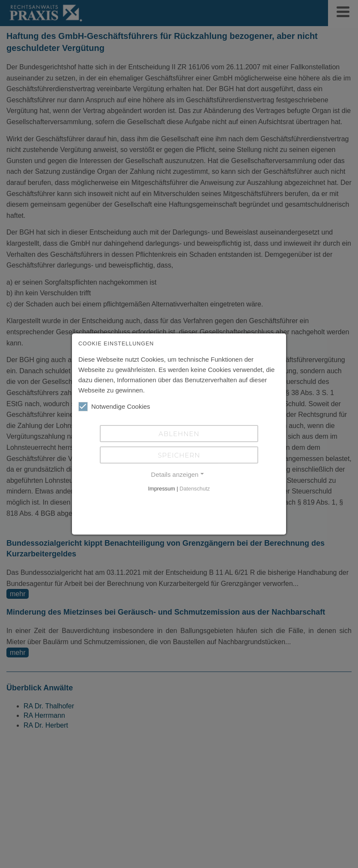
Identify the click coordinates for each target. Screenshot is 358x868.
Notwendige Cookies (114, 407)
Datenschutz (195, 489)
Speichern (179, 455)
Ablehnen (179, 434)
